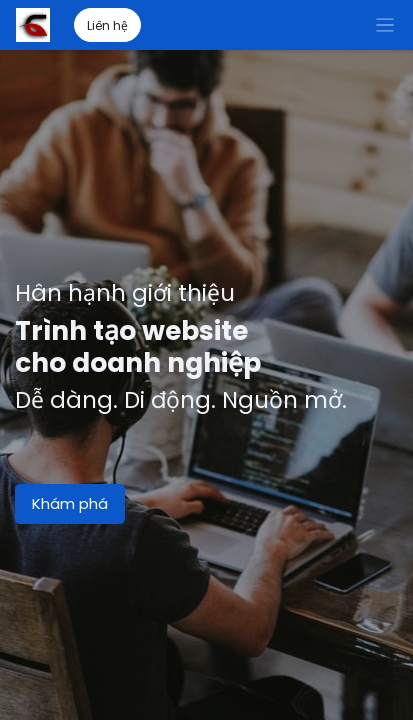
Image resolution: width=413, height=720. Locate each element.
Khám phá (70, 503)
